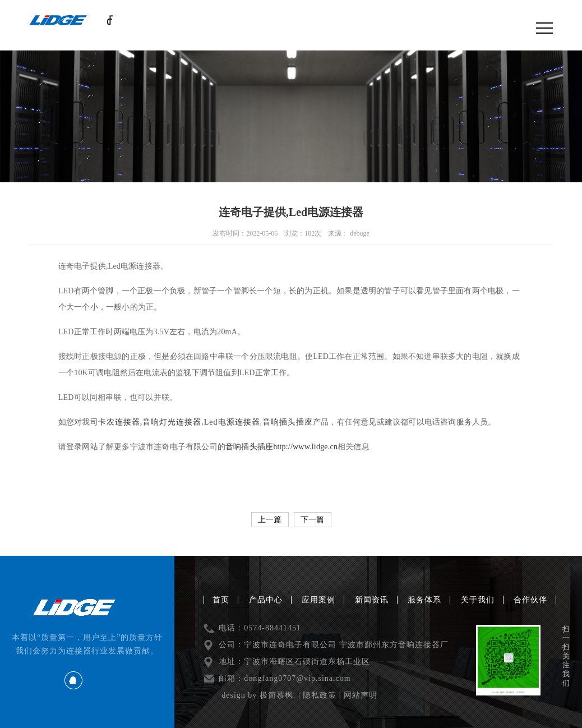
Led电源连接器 (232, 422)
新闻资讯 (372, 600)
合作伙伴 (530, 600)
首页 (221, 600)
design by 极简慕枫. (258, 695)
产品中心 (266, 600)
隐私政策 (320, 695)
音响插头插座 (288, 422)
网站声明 (361, 695)
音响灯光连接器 (172, 422)
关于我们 (478, 600)
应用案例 (318, 600)
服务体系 (424, 600)
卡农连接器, (121, 422)
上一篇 (270, 520)
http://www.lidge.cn (305, 447)
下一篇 (312, 520)
